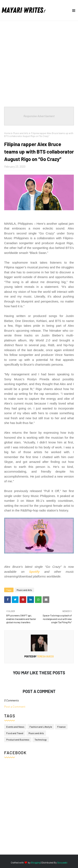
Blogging (36, 862)
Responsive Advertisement (39, 116)
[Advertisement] (39, 62)
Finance (61, 727)
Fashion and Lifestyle (41, 727)
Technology (41, 740)
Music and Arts (21, 133)
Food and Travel (15, 733)
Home (7, 133)
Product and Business (18, 740)
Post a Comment (15, 707)
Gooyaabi (62, 862)
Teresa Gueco (45, 656)
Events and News (15, 727)
